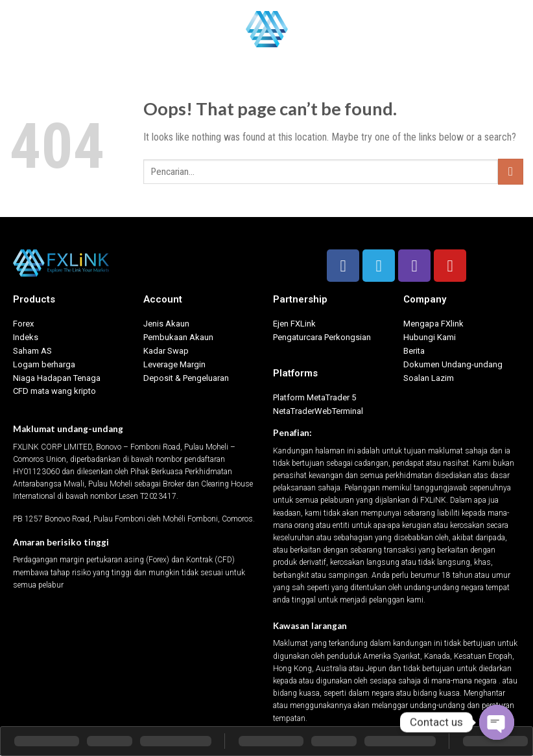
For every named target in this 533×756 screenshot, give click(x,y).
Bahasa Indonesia (484, 29)
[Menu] (18, 29)
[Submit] (511, 171)
